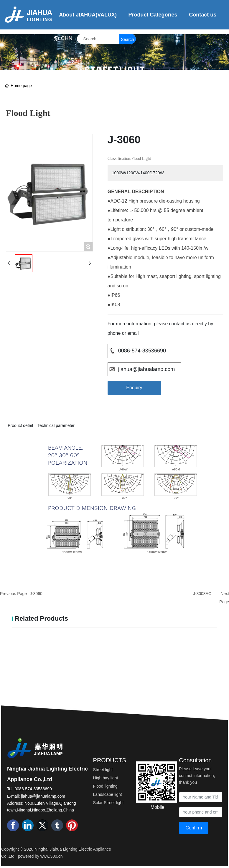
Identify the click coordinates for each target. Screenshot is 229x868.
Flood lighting (105, 786)
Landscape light (108, 794)
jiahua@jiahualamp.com (146, 369)
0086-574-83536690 (142, 351)
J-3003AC (202, 594)
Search (127, 39)
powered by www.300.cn (40, 856)
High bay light (106, 778)
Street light (103, 770)
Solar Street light (108, 803)
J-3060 (36, 594)
